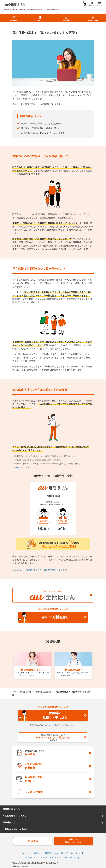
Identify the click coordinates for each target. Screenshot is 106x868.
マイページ (50, 725)
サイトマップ (26, 853)
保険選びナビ (26, 692)
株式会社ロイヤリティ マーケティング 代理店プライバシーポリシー (53, 857)
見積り (40, 18)
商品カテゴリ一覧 (11, 809)
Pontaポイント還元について (25, 468)
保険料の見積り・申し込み (73, 841)
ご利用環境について (51, 853)
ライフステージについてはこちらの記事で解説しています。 (41, 570)
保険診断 (66, 18)
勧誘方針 (37, 853)
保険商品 (13, 18)
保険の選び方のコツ (43, 692)
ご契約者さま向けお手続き (15, 829)
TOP (14, 692)
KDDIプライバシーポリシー (73, 853)
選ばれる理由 (93, 18)
